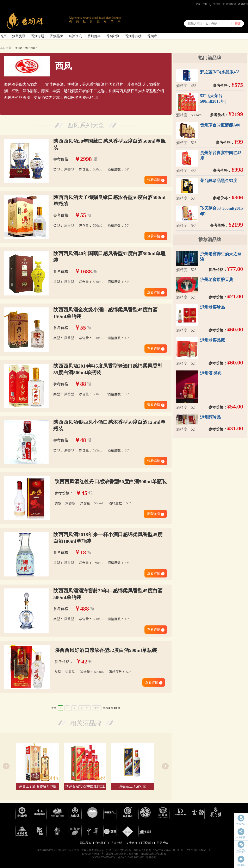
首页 (3, 36)
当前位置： (7, 48)
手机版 (217, 4)
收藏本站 (243, 4)
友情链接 (132, 843)
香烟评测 (113, 36)
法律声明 (116, 843)
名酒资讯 (75, 36)
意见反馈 (162, 843)
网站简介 (86, 843)
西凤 (33, 48)
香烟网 (19, 48)
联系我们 (147, 843)
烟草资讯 (19, 36)
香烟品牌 (56, 36)
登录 (198, 4)
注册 (205, 4)
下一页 (84, 708)
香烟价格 (94, 36)
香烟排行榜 (133, 36)
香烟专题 (38, 36)
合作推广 (101, 843)
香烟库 (152, 36)
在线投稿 (231, 4)
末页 (97, 708)
